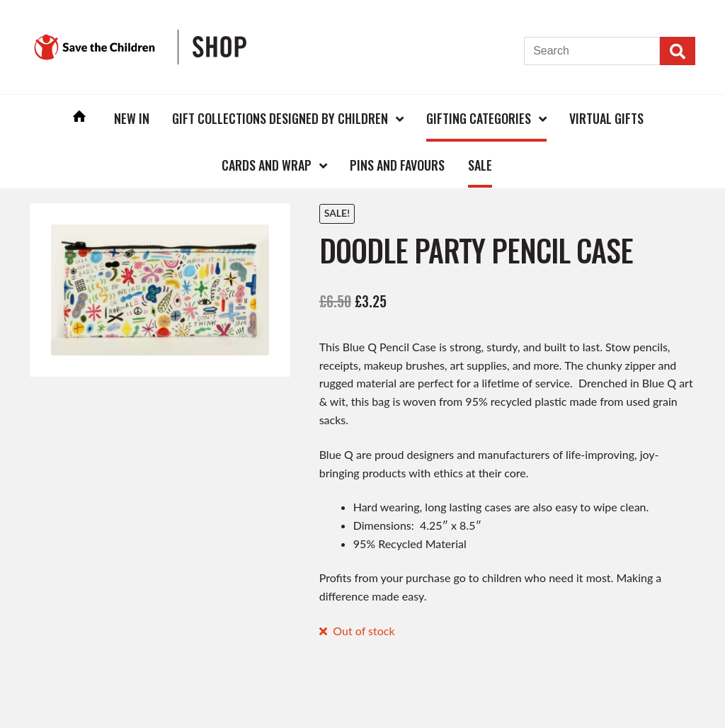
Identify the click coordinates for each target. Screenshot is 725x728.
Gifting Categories (479, 118)
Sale (480, 165)
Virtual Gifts (606, 118)
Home (79, 118)
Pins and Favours (397, 165)
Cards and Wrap (267, 165)
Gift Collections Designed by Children (280, 118)
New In (132, 118)
